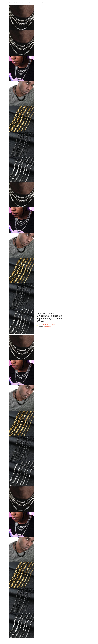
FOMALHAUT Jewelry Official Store (50, 325)
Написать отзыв (48, 327)
